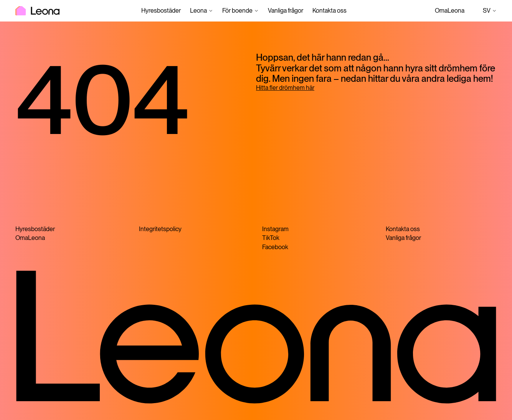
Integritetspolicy (160, 229)
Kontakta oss (329, 11)
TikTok (271, 238)
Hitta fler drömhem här (285, 88)
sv (490, 11)
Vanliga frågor (286, 11)
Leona (198, 11)
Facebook (275, 247)
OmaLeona (450, 11)
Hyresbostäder (161, 11)
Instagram (275, 229)
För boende (237, 11)
